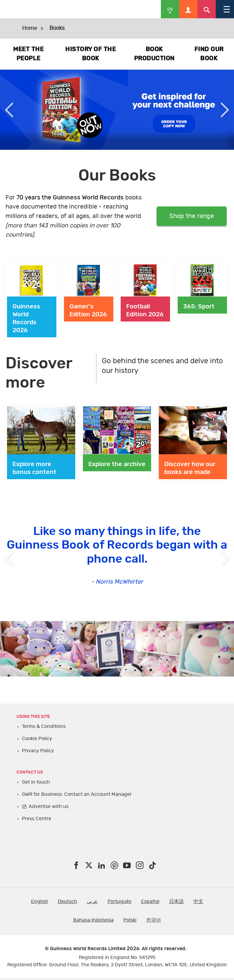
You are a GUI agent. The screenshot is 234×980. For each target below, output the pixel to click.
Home (30, 28)
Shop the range (192, 216)
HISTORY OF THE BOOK (90, 54)
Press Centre (37, 819)
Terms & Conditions (44, 726)
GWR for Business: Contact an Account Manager (77, 794)
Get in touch (36, 782)
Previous (9, 110)
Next (225, 110)
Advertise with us (49, 806)
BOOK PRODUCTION (154, 54)
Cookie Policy (37, 739)
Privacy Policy (38, 751)
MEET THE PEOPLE (28, 54)
